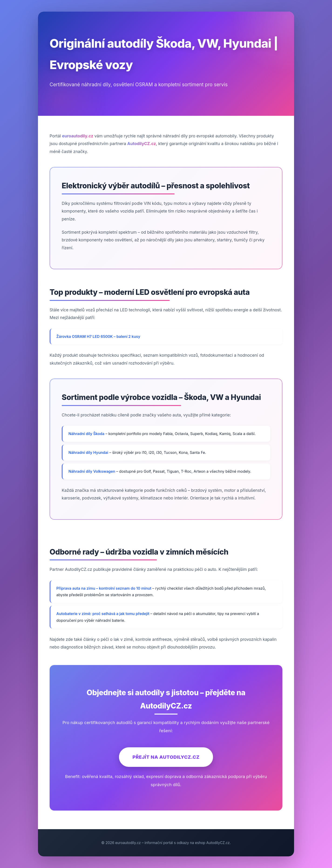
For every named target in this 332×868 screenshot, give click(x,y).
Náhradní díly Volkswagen (92, 471)
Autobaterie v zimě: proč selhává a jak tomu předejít (103, 614)
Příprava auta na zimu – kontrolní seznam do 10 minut (104, 588)
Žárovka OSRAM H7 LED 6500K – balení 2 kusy (98, 336)
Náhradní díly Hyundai (88, 452)
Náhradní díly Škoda (86, 434)
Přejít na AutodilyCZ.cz (166, 757)
